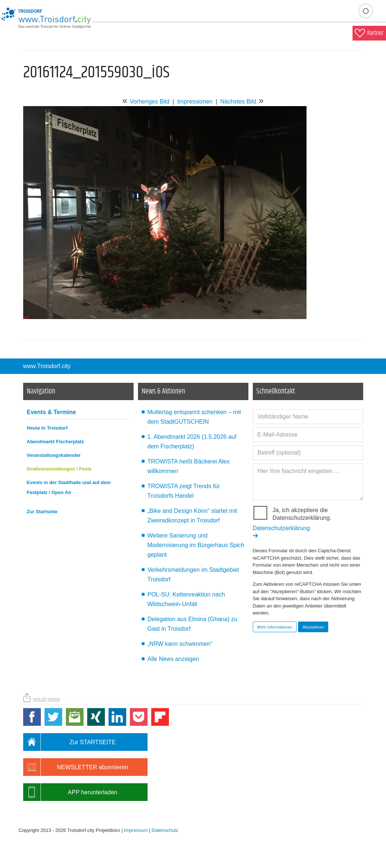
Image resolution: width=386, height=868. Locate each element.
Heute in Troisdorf (47, 428)
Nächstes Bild (238, 101)
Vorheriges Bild (150, 101)
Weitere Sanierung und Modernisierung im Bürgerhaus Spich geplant (196, 545)
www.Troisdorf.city (47, 366)
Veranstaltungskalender (54, 455)
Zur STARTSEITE (70, 742)
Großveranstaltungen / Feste (59, 469)
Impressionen (195, 101)
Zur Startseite (42, 512)
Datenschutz (165, 830)
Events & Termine (52, 412)
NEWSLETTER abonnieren (76, 767)
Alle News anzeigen (173, 659)
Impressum (136, 830)
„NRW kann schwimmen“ (180, 644)
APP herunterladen (70, 792)
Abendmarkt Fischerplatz (55, 442)
